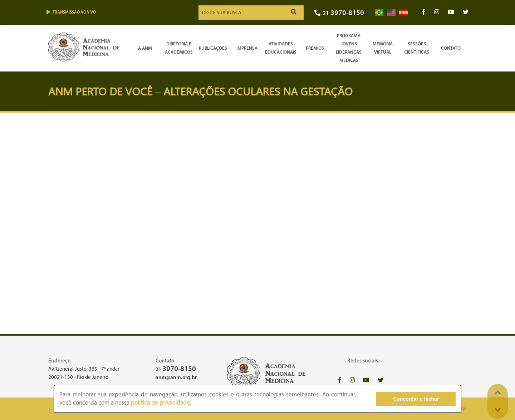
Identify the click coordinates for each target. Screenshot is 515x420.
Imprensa (247, 48)
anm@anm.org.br (176, 378)
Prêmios (315, 48)
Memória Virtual (383, 48)
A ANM (145, 48)
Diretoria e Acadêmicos (179, 48)
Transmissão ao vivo (71, 12)
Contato (451, 48)
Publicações (213, 48)
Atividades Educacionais (281, 48)
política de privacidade (160, 403)
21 (339, 13)
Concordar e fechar (416, 399)
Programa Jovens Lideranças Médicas (349, 48)
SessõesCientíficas (417, 48)
